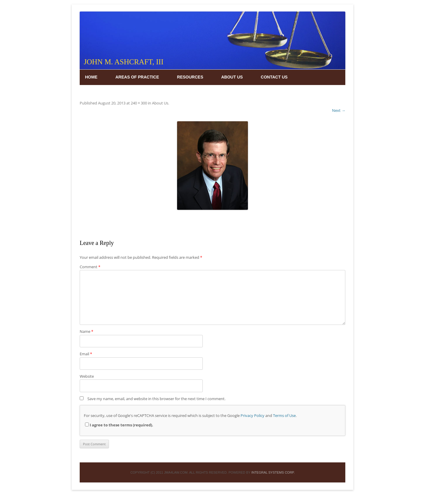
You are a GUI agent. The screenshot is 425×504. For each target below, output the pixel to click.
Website (87, 376)
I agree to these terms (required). (119, 425)
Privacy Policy (252, 415)
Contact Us (274, 77)
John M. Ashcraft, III (124, 62)
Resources (190, 77)
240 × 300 (139, 103)
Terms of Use (284, 415)
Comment (90, 267)
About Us (232, 77)
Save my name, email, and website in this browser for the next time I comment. (156, 399)
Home (91, 77)
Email (86, 354)
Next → (339, 110)
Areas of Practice (137, 77)
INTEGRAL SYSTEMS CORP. (273, 472)
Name (86, 331)
